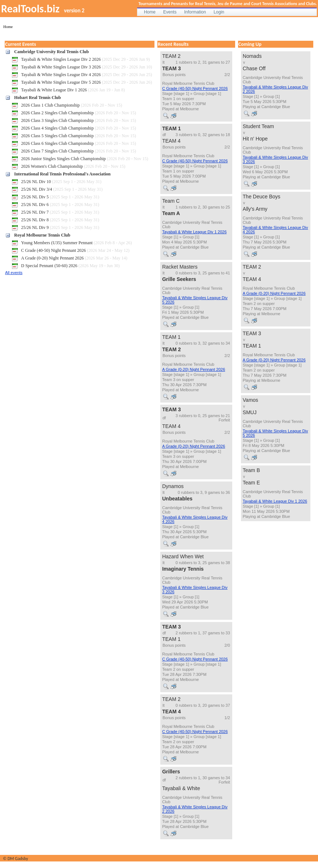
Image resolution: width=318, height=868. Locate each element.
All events (14, 273)
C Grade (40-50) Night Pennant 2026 (195, 88)
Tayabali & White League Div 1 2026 (194, 232)
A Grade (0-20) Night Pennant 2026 (194, 369)
